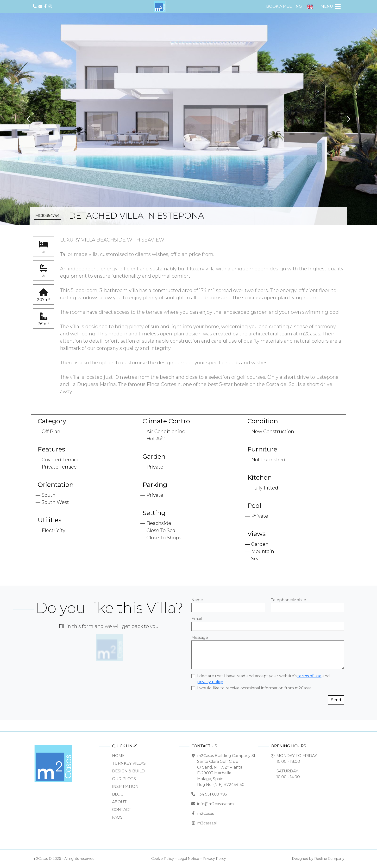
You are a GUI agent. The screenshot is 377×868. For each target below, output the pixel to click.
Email (197, 619)
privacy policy (210, 682)
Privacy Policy (214, 859)
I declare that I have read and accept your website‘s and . (264, 679)
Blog (118, 794)
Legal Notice (188, 859)
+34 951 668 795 (212, 794)
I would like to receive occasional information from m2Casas (254, 688)
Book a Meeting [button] (284, 6)
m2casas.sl (207, 823)
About (119, 802)
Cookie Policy (163, 859)
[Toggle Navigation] (331, 7)
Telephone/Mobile (288, 600)
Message (200, 637)
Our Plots (124, 779)
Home (118, 756)
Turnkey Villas (129, 763)
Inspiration (125, 786)
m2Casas (205, 813)
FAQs (117, 817)
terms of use (309, 676)
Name (197, 600)
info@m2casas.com (215, 804)
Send (336, 700)
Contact (122, 810)
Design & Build (128, 771)
